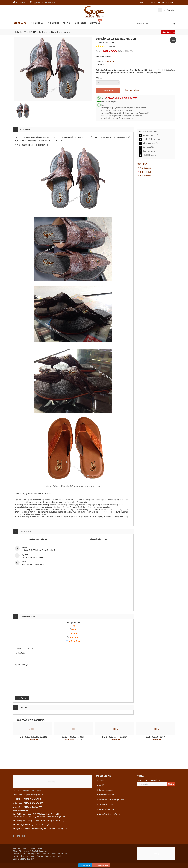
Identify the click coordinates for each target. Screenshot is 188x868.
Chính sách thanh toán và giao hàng (112, 800)
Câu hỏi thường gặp (106, 790)
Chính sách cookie (35, 848)
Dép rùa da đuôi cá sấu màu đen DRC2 (33, 737)
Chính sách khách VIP (107, 795)
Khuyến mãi (95, 23)
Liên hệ (161, 2)
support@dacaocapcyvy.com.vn (44, 2)
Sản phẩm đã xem (168, 32)
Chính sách (152, 2)
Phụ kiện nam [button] (37, 23)
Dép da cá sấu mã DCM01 (156, 737)
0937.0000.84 (21, 2)
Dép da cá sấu (44, 32)
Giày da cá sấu (146, 176)
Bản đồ (142, 2)
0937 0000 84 (34, 799)
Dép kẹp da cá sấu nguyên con (61, 32)
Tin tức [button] (67, 23)
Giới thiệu (170, 2)
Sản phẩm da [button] (20, 23)
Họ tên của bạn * (21, 653)
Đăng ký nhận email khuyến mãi (156, 783)
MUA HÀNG (108, 90)
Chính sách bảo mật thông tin (109, 814)
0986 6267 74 (33, 807)
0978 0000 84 (34, 803)
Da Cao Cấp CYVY (20, 32)
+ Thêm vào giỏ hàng (131, 90)
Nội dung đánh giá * (22, 665)
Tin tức (24, 848)
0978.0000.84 (130, 98)
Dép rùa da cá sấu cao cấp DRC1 (115, 737)
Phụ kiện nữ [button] (53, 23)
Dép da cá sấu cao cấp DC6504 (74, 737)
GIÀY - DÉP (33, 32)
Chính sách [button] (80, 23)
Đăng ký (171, 784)
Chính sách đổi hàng (106, 804)
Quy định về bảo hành (106, 809)
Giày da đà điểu (146, 168)
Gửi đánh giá (22, 698)
